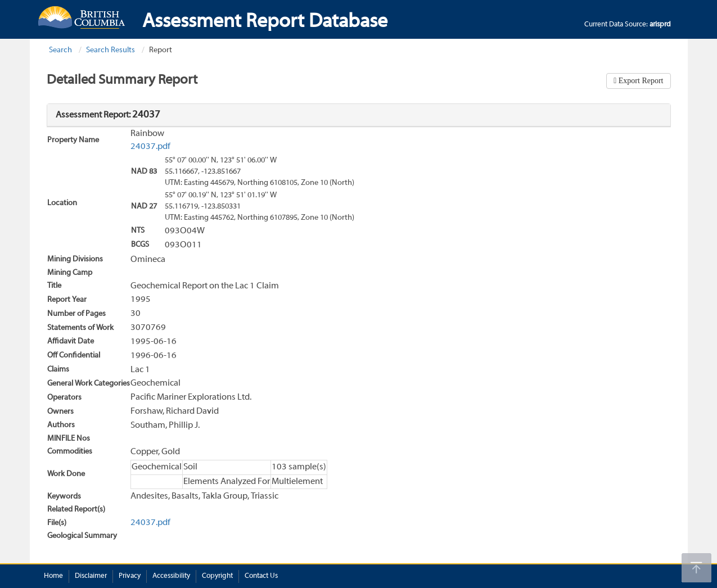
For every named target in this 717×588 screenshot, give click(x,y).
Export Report (640, 81)
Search (60, 50)
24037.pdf (150, 147)
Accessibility (171, 576)
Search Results (111, 50)
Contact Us (261, 576)
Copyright (217, 576)
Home (53, 576)
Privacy (130, 576)
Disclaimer (91, 576)
